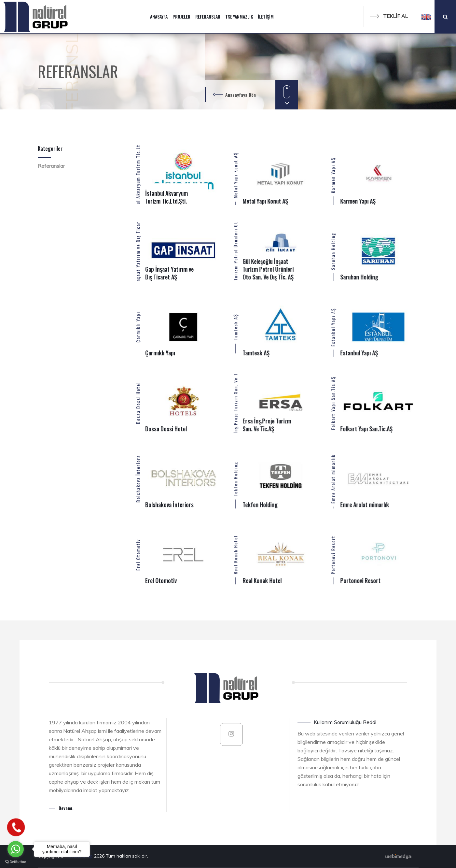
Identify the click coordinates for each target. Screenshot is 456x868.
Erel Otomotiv (138, 555)
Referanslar (51, 166)
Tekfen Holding (235, 479)
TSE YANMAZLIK (239, 16)
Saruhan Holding (333, 251)
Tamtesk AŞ (235, 327)
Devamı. (66, 808)
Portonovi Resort (333, 555)
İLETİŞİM (266, 16)
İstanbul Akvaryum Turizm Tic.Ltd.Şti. (138, 175)
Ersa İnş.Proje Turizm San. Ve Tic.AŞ (235, 403)
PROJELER (181, 16)
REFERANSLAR (208, 16)
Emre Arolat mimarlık (333, 479)
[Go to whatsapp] (16, 849)
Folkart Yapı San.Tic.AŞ (333, 403)
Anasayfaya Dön (241, 95)
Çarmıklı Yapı (138, 327)
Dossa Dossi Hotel (138, 403)
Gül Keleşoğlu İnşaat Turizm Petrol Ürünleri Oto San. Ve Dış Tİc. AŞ (235, 251)
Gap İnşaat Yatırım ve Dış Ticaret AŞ (138, 251)
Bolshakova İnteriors (138, 479)
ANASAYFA (159, 16)
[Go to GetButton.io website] (16, 861)
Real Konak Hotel (235, 555)
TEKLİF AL (389, 16)
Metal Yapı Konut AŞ (235, 175)
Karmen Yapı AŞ (333, 175)
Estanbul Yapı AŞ (333, 327)
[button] (426, 17)
